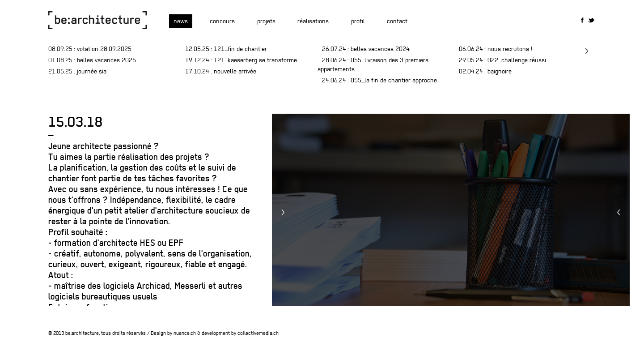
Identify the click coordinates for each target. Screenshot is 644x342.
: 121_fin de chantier (226, 49)
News (181, 21)
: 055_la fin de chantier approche (379, 80)
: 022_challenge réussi (502, 60)
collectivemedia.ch (258, 333)
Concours (222, 21)
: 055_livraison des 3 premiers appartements (373, 64)
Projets (266, 21)
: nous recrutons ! (496, 49)
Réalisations (313, 21)
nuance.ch (185, 333)
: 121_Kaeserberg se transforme (241, 60)
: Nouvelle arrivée (221, 71)
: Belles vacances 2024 (366, 49)
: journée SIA (77, 71)
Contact (397, 21)
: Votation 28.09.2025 (90, 49)
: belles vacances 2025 (92, 60)
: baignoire (485, 71)
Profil (358, 21)
